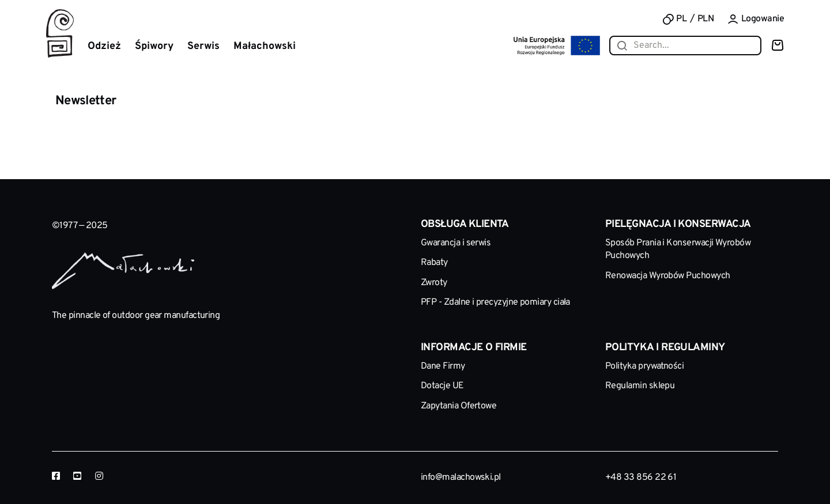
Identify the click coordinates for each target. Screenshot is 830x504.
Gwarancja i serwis (456, 243)
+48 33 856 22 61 (641, 478)
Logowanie (756, 19)
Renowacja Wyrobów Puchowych (667, 276)
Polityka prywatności (644, 366)
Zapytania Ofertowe (459, 406)
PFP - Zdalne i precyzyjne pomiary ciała (495, 302)
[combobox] (709, 19)
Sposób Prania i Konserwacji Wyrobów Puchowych (678, 249)
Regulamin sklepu (640, 386)
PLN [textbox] (705, 19)
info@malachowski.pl (461, 478)
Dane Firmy (443, 366)
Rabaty (434, 263)
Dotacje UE (442, 386)
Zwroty (434, 283)
